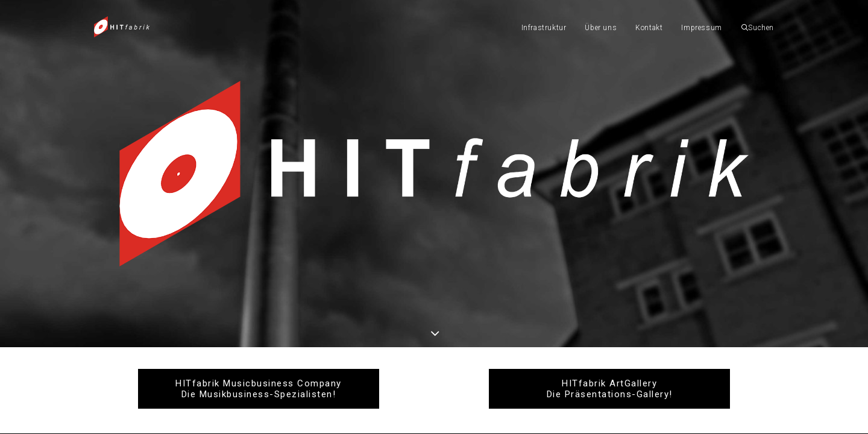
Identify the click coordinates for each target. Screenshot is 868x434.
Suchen (757, 28)
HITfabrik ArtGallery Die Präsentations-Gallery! (610, 389)
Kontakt (649, 28)
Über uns (601, 28)
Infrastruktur (544, 28)
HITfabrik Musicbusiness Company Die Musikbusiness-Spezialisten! (259, 389)
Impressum (701, 28)
